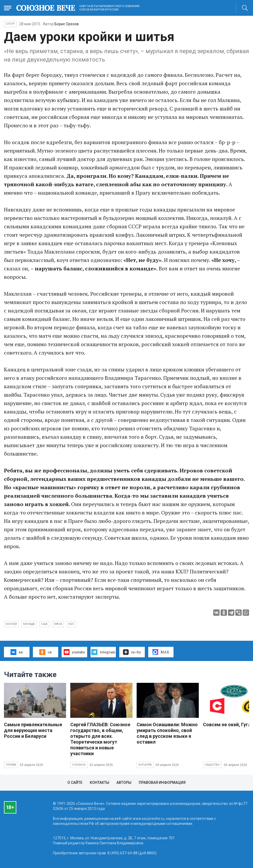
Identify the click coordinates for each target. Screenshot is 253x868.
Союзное (79, 765)
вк (17, 652)
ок (45, 652)
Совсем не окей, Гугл (227, 725)
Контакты (100, 783)
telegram (103, 652)
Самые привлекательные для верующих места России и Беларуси (33, 730)
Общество (212, 765)
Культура (145, 765)
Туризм (11, 765)
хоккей (11, 624)
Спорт (10, 24)
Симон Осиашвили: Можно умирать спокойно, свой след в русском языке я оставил (167, 733)
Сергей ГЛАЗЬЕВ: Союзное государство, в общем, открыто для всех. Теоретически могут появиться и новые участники (100, 739)
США (44, 624)
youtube (74, 652)
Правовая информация (162, 783)
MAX (161, 652)
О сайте (75, 783)
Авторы (124, 783)
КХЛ (71, 624)
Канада (29, 624)
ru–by (132, 652)
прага (58, 624)
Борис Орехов (67, 24)
